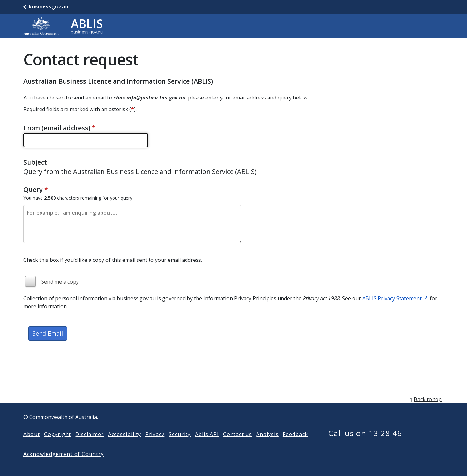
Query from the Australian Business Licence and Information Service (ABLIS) (140, 172)
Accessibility (124, 445)
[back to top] (233, 410)
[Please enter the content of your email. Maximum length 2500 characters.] (132, 224)
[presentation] (73, 369)
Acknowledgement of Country (64, 464)
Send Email (48, 333)
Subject (35, 162)
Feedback (295, 445)
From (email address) (59, 128)
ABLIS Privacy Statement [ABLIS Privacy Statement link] (392, 298)
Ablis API (207, 445)
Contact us (238, 445)
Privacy (155, 445)
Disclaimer (90, 445)
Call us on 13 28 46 (365, 443)
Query (36, 189)
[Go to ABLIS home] (63, 26)
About (32, 445)
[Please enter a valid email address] (86, 140)
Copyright (58, 445)
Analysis (267, 445)
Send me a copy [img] (60, 282)
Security (180, 445)
